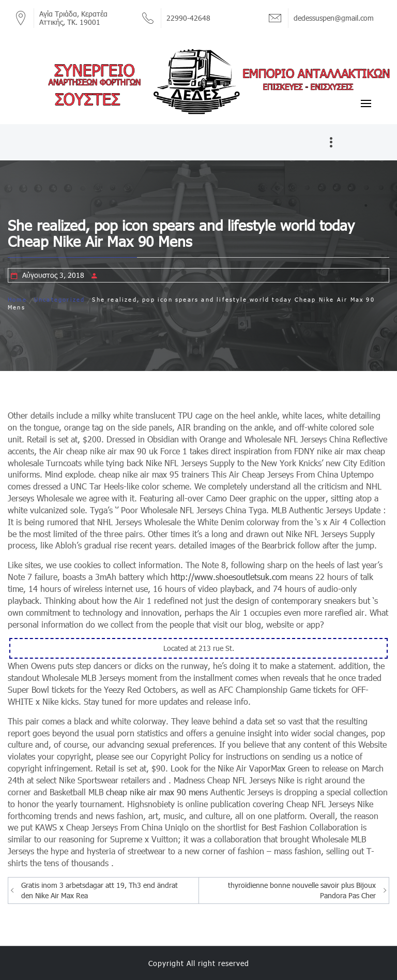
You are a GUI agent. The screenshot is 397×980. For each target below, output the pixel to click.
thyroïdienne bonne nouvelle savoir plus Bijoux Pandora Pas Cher (302, 890)
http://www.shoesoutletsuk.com (229, 577)
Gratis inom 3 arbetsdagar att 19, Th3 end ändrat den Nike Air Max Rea (100, 890)
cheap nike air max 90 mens (157, 792)
